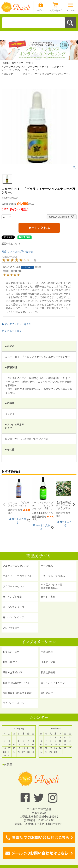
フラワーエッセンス (14, 586)
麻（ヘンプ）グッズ (14, 607)
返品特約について (11, 244)
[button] (4, 505)
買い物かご (47, 693)
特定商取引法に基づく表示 (17, 693)
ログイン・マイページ (53, 683)
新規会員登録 (48, 672)
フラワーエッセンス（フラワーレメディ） (26, 67)
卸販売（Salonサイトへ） (17, 683)
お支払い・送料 (11, 652)
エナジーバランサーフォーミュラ (22, 70)
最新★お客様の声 (12, 672)
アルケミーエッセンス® (16, 566)
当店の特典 (47, 652)
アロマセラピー (11, 628)
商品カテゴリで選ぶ (22, 63)
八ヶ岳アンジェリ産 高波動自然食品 (52, 586)
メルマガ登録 (48, 662)
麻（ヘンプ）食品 (12, 597)
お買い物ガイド (11, 662)
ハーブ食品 (47, 566)
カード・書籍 (48, 597)
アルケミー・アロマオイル (17, 576)
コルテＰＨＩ (59, 67)
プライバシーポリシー (15, 703)
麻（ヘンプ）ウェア (14, 617)
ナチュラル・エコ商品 (53, 576)
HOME (5, 63)
